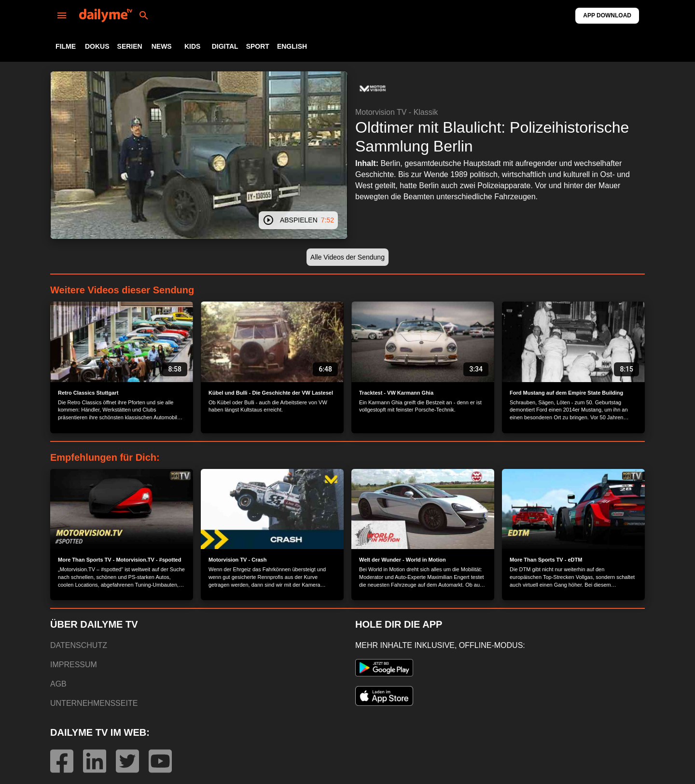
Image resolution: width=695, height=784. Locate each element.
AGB (58, 684)
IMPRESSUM (74, 665)
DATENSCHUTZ (79, 645)
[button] (373, 89)
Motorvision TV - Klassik (396, 112)
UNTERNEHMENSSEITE (94, 703)
